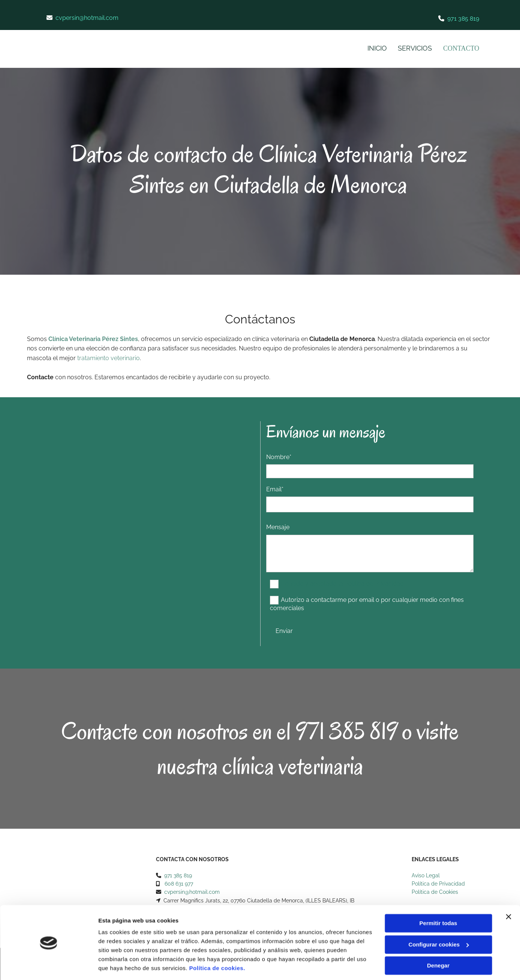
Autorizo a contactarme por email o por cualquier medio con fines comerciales (367, 604)
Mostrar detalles (120, 965)
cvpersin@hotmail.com (87, 18)
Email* (275, 489)
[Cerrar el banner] (508, 893)
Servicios (414, 48)
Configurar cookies (438, 921)
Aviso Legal (426, 875)
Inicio (376, 48)
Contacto (461, 48)
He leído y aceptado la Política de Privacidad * (344, 583)
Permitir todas (438, 900)
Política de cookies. (217, 945)
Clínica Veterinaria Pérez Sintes (93, 339)
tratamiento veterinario (109, 358)
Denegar (438, 942)
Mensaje (278, 527)
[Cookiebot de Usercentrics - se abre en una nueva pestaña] (49, 965)
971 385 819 (463, 19)
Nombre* (279, 457)
